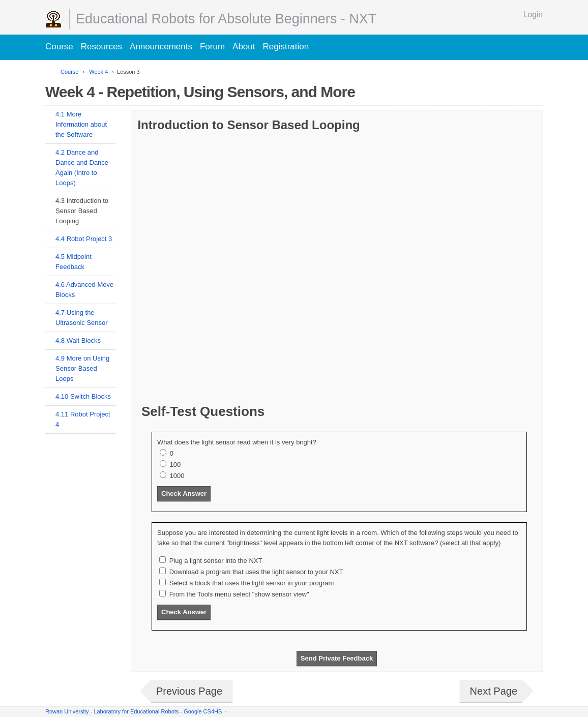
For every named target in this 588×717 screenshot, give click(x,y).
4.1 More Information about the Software (81, 124)
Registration (286, 47)
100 (175, 465)
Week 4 (98, 72)
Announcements (161, 47)
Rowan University (67, 711)
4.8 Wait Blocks (78, 340)
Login (533, 14)
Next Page (494, 691)
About (244, 47)
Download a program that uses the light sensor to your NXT (256, 572)
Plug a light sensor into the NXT (216, 561)
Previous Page (189, 691)
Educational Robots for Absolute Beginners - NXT (226, 19)
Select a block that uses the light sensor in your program (252, 583)
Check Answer (184, 494)
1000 (177, 476)
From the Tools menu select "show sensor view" (239, 594)
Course (59, 47)
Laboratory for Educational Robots (136, 711)
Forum (212, 47)
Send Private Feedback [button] (337, 658)
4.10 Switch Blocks (83, 396)
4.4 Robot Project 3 (84, 239)
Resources (101, 47)
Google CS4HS (203, 711)
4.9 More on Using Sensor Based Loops (82, 368)
